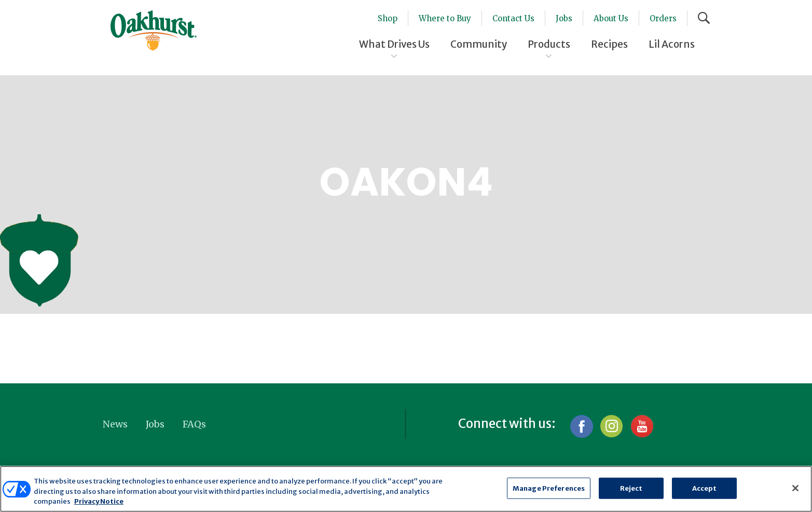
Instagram (611, 426)
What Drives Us (394, 44)
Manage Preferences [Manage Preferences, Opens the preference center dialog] (549, 488)
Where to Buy (445, 18)
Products (549, 44)
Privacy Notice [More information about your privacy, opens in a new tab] (99, 501)
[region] (406, 489)
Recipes (609, 44)
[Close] (795, 488)
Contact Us (513, 18)
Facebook (581, 426)
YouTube (642, 426)
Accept (705, 488)
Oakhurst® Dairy (154, 31)
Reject (631, 488)
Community (479, 44)
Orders (663, 18)
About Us (611, 18)
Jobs (564, 18)
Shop (388, 18)
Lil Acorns (672, 44)
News (115, 424)
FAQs (194, 424)
